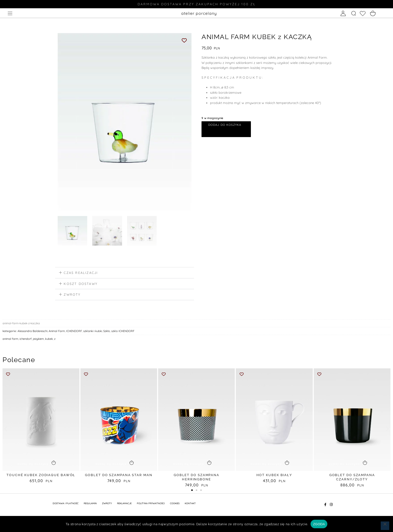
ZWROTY (107, 504)
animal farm (10, 340)
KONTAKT (190, 504)
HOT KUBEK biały (274, 476)
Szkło (107, 332)
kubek (49, 340)
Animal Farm (57, 332)
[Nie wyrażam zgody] (385, 526)
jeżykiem (38, 340)
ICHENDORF (74, 332)
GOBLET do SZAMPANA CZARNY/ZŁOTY (352, 478)
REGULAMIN (90, 504)
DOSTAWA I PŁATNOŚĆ (66, 504)
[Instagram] (331, 505)
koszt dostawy (81, 284)
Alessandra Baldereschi (32, 332)
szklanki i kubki (93, 332)
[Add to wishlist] (184, 40)
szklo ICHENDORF (123, 332)
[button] (125, 274)
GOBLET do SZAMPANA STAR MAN (119, 476)
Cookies (175, 504)
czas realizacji (81, 273)
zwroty (72, 295)
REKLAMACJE (124, 504)
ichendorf (26, 340)
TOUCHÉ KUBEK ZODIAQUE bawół (41, 476)
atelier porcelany (199, 13)
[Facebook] (325, 505)
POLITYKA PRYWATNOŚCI (151, 504)
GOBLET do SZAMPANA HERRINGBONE (197, 478)
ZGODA (319, 524)
